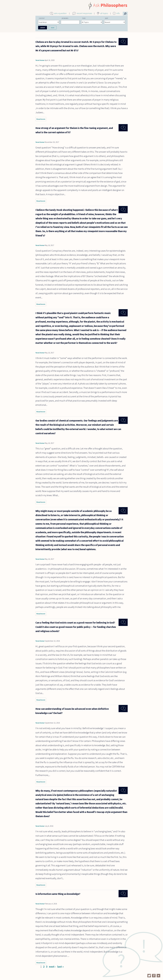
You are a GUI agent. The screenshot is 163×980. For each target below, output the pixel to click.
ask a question (60, 13)
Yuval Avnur (40, 60)
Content (42, 18)
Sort (107, 18)
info (118, 13)
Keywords (65, 18)
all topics (104, 13)
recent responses (84, 13)
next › (52, 967)
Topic (84, 18)
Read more (41, 120)
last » (60, 967)
